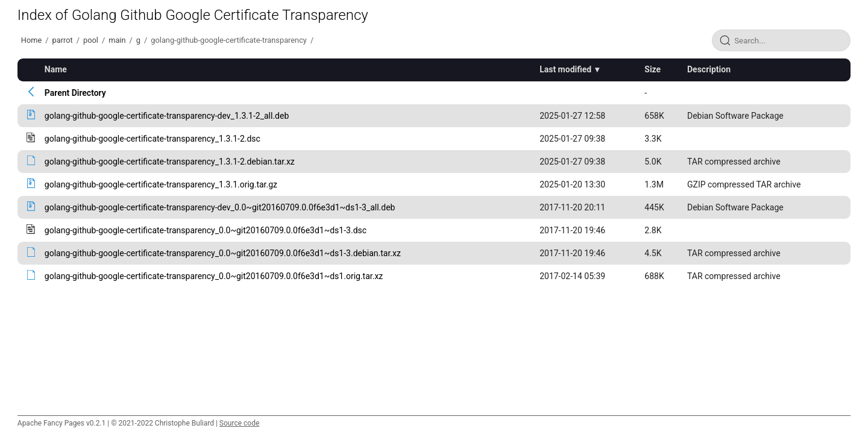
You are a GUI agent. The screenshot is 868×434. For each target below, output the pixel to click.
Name (56, 69)
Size (653, 69)
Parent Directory (75, 93)
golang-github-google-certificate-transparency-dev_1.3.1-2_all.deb (167, 116)
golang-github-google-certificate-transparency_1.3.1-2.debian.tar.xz (170, 162)
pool (91, 40)
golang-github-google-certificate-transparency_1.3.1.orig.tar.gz (161, 184)
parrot (63, 40)
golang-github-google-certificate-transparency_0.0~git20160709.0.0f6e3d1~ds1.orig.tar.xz (214, 276)
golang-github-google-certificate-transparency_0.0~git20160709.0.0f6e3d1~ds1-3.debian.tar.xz (223, 253)
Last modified (565, 69)
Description (709, 69)
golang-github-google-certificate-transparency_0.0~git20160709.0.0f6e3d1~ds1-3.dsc (206, 230)
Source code (239, 423)
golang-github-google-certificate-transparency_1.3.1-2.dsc (153, 139)
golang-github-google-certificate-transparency (229, 40)
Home (31, 40)
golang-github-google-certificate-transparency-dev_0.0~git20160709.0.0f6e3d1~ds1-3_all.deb (220, 207)
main (117, 40)
